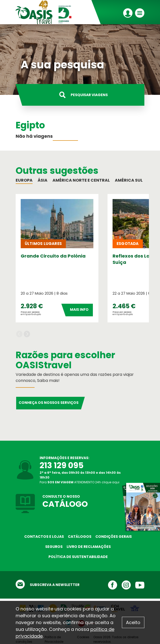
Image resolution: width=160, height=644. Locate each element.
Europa (24, 180)
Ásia (43, 180)
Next (27, 334)
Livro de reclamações (89, 547)
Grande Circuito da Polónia (53, 256)
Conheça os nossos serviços (49, 403)
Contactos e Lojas (44, 537)
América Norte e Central (81, 180)
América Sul (129, 180)
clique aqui (111, 482)
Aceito (133, 622)
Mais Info (79, 310)
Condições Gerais (114, 537)
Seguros (54, 547)
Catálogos (80, 537)
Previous (19, 334)
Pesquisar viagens (89, 95)
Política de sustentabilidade (78, 557)
